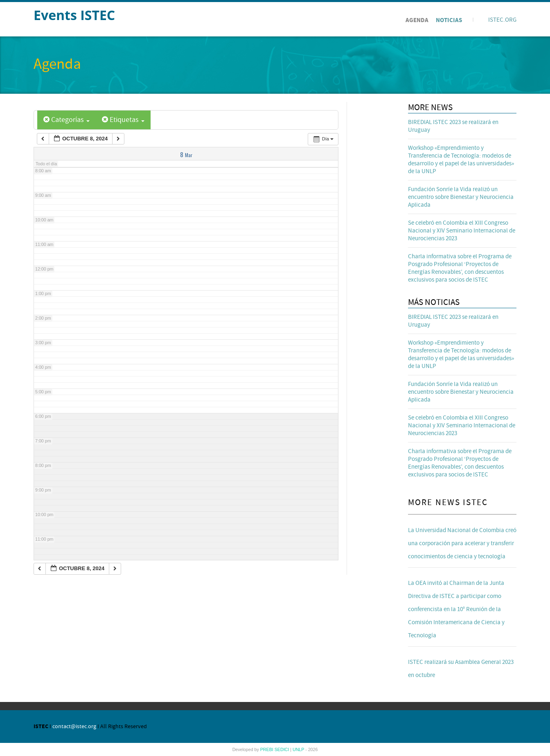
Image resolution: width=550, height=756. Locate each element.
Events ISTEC (74, 15)
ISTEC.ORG (502, 20)
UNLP (299, 749)
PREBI (267, 749)
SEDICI (283, 749)
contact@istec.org (74, 727)
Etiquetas (123, 120)
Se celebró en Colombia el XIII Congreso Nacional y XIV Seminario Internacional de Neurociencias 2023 (462, 231)
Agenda (417, 20)
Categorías (66, 120)
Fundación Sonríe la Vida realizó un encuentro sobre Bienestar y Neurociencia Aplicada (461, 197)
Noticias (449, 20)
